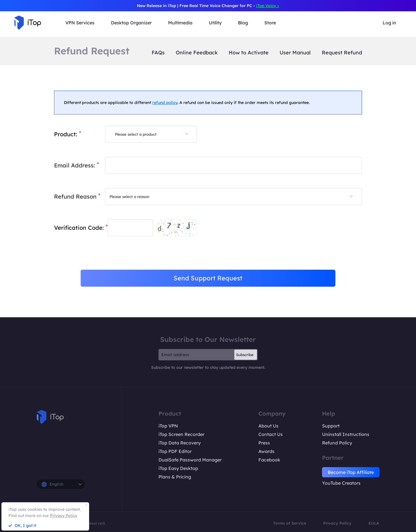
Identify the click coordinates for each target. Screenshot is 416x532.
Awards (266, 451)
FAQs (158, 53)
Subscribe (245, 355)
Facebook (269, 460)
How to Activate (249, 53)
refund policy (165, 103)
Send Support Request (208, 278)
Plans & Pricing (175, 477)
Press (264, 443)
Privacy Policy (337, 523)
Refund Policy (337, 443)
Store (270, 23)
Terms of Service (290, 523)
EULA (374, 523)
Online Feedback (197, 53)
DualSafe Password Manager (190, 460)
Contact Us (271, 434)
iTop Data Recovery (180, 443)
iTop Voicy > (268, 6)
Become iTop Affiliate (351, 472)
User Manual (295, 53)
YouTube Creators (341, 483)
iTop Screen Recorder (181, 434)
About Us (268, 426)
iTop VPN (168, 426)
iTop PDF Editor (175, 451)
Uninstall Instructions (346, 434)
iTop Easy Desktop (178, 468)
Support (331, 426)
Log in (389, 23)
